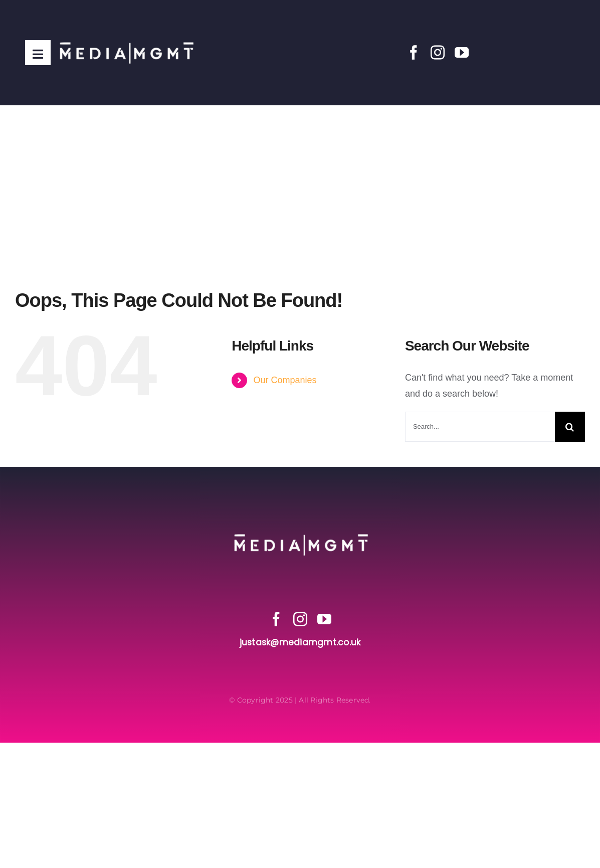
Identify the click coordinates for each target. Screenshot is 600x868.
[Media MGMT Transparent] (126, 20)
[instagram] (438, 53)
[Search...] (480, 427)
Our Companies (285, 380)
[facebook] (414, 53)
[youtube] (462, 53)
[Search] (570, 427)
